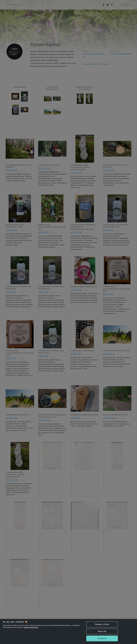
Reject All (102, 635)
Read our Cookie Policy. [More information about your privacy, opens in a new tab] (31, 631)
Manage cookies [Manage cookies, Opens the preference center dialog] (102, 628)
